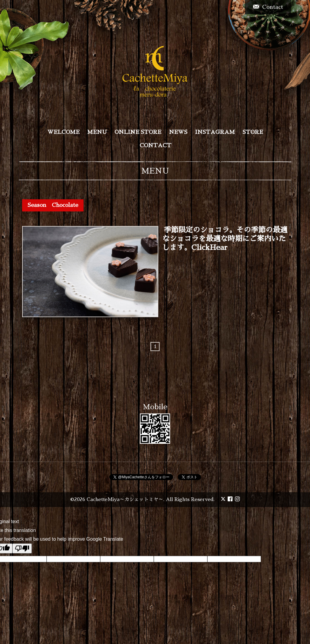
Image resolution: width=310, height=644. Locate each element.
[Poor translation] (22, 548)
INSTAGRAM (215, 132)
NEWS (178, 132)
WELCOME (64, 132)
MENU (97, 132)
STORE (253, 132)
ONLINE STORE (138, 132)
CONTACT (155, 145)
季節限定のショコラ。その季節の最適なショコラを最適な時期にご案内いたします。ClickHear (225, 239)
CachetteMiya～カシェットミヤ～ (125, 500)
